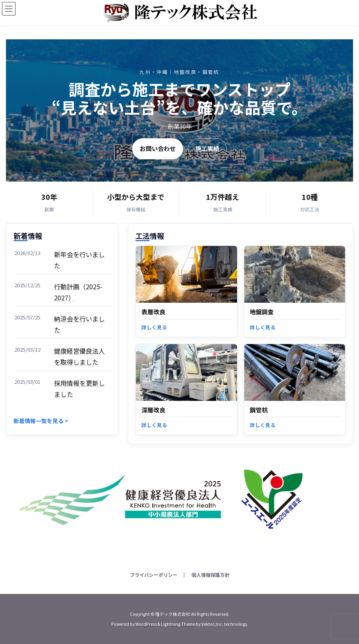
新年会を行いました (79, 260)
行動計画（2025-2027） (78, 292)
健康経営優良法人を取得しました (79, 356)
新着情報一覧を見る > (41, 421)
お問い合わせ (158, 148)
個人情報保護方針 (210, 575)
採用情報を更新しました (79, 389)
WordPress (146, 624)
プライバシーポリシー (154, 575)
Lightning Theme (178, 624)
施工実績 (207, 148)
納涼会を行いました (79, 324)
